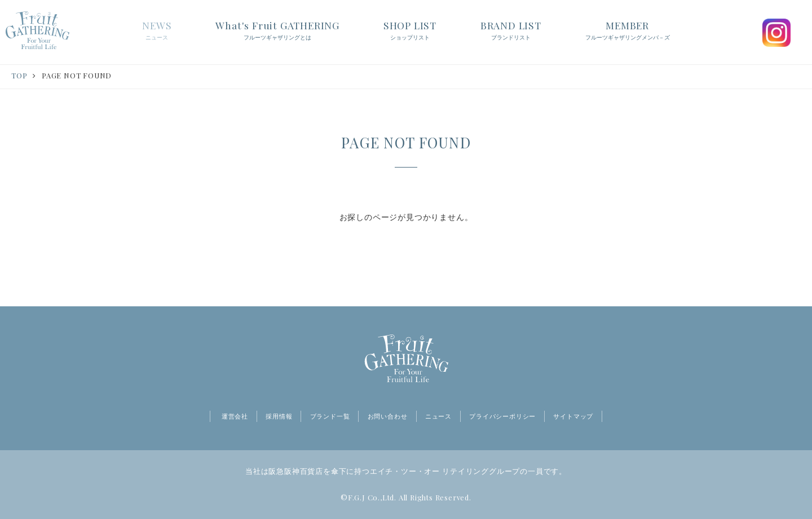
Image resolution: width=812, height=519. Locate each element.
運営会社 (235, 416)
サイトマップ (573, 416)
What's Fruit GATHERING (277, 31)
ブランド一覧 (330, 416)
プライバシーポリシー (502, 416)
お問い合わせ (388, 416)
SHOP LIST (410, 31)
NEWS (157, 31)
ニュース (438, 416)
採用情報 (279, 416)
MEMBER (628, 31)
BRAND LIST (511, 31)
